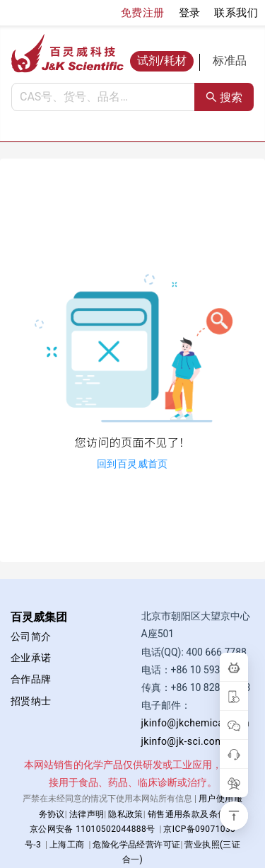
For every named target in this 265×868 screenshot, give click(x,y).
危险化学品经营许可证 (136, 845)
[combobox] (103, 97)
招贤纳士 (31, 701)
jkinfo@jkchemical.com (196, 723)
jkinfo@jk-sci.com (183, 741)
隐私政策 (126, 814)
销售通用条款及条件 (187, 814)
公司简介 (31, 636)
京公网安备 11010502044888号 (93, 829)
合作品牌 (31, 679)
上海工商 (67, 845)
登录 (190, 13)
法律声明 (87, 814)
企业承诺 (31, 658)
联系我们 (236, 13)
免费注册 (143, 13)
